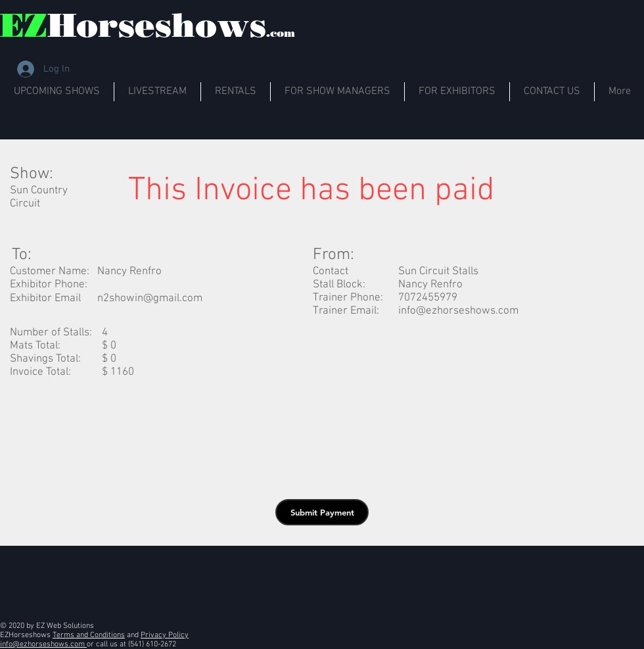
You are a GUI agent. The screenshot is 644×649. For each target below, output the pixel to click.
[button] (322, 512)
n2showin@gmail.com (150, 299)
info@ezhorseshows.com (458, 311)
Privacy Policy (165, 635)
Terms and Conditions (89, 635)
